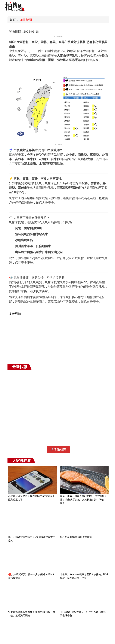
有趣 (36, 445)
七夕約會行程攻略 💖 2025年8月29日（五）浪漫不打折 (97, 588)
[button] (9, 448)
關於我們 (103, 224)
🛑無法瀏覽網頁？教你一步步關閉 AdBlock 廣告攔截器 (89, 124)
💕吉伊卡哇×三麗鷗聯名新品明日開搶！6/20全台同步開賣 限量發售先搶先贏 (89, 289)
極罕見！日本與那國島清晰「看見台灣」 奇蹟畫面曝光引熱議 (103, 330)
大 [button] (74, 32)
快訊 (52, 445)
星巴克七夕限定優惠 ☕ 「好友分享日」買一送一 (97, 573)
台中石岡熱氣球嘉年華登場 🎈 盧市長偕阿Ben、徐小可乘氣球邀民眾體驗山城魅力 (97, 534)
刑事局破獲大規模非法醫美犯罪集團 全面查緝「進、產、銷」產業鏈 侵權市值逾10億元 (98, 556)
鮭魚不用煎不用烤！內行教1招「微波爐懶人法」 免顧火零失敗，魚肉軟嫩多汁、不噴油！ (103, 52)
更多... (103, 600)
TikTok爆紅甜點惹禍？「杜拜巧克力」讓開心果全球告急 (103, 161)
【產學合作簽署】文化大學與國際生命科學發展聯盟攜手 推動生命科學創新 (88, 203)
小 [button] (62, 32)
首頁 (13, 20)
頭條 (19, 445)
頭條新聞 (26, 20)
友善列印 (15, 367)
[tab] (39, 458)
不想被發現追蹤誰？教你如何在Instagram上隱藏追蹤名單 (89, 44)
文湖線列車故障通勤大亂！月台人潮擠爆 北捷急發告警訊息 (103, 368)
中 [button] (68, 32)
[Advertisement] (58, 405)
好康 (69, 445)
